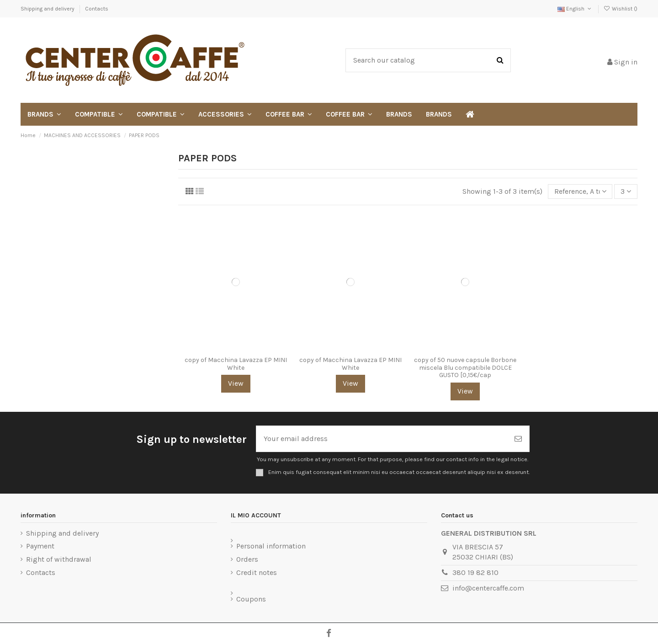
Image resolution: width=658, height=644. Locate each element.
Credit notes (257, 572)
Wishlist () (621, 9)
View (236, 383)
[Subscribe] (518, 439)
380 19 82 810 (475, 572)
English (575, 9)
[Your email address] (382, 439)
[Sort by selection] (580, 192)
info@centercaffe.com (488, 588)
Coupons (251, 599)
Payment (40, 546)
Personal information (271, 546)
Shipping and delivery (48, 9)
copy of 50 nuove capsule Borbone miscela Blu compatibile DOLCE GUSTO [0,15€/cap (465, 368)
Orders (247, 559)
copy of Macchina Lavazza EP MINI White (236, 364)
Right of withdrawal (59, 559)
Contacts (97, 9)
